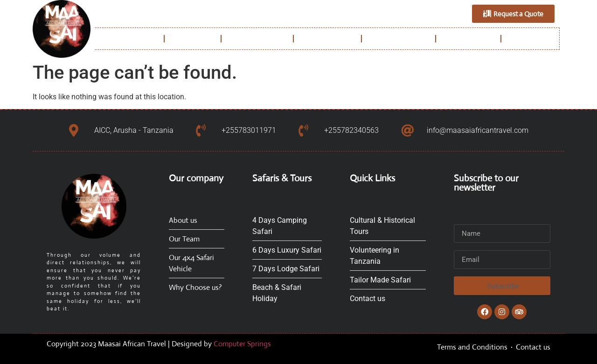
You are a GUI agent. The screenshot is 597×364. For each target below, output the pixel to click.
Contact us (532, 39)
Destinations (327, 39)
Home (146, 38)
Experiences (468, 39)
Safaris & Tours (399, 39)
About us (193, 39)
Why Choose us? (257, 38)
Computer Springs (242, 344)
